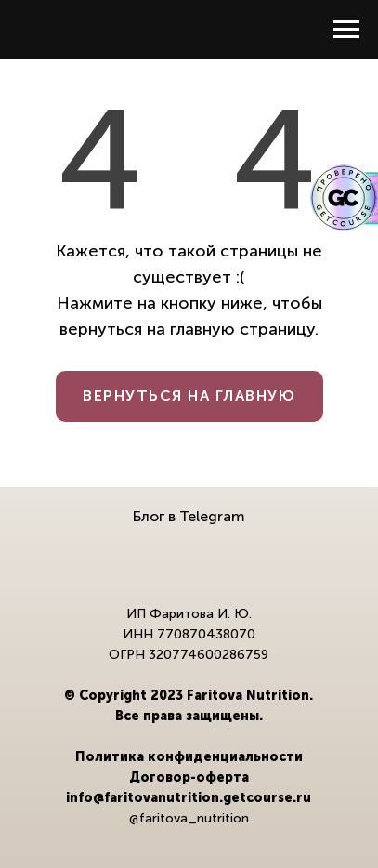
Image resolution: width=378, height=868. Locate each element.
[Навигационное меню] (346, 30)
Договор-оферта (189, 777)
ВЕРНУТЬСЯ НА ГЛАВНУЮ (189, 395)
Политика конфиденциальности (189, 757)
